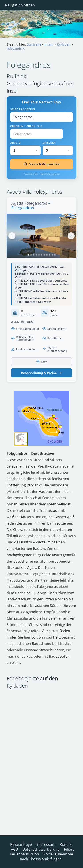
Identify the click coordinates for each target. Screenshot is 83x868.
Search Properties (41, 164)
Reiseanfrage (21, 844)
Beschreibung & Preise (42, 373)
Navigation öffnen (20, 5)
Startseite (34, 44)
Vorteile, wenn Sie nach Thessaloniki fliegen (46, 857)
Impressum (46, 844)
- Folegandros (31, 206)
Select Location (23, 109)
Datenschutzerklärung (41, 849)
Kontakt (66, 844)
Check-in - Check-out (26, 126)
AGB (14, 849)
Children (49, 143)
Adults (15, 143)
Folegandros (16, 49)
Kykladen (64, 44)
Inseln (49, 44)
